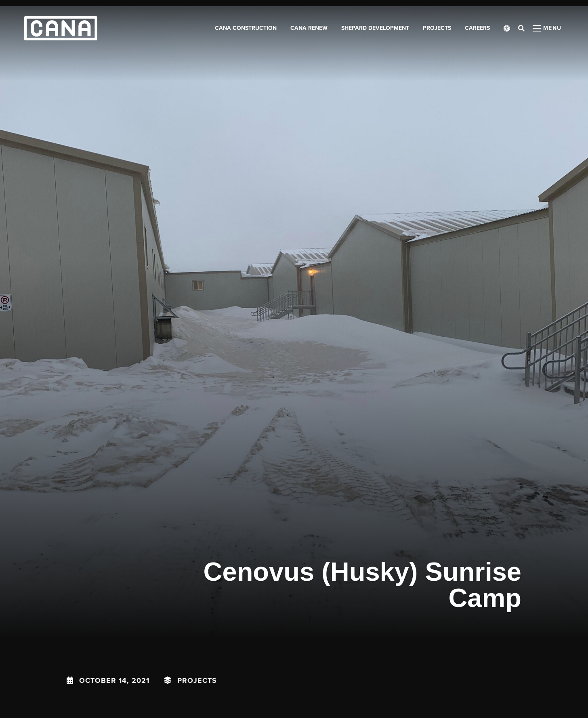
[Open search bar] (521, 28)
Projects (197, 680)
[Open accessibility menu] (507, 28)
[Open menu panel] (547, 28)
